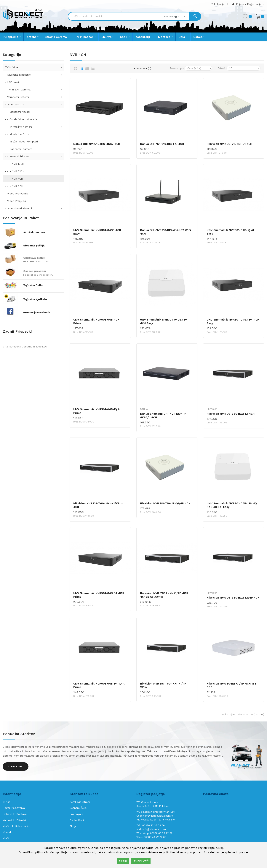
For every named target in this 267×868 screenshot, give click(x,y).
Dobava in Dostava (15, 814)
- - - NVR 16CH (15, 164)
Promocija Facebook (37, 312)
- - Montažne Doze (17, 134)
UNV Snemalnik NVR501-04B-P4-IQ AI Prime (99, 685)
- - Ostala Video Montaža (21, 119)
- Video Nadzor (35, 104)
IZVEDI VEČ (141, 861)
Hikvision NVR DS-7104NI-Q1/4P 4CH (165, 503)
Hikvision (212, 409)
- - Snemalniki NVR (35, 156)
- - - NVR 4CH (14, 179)
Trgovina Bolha (33, 285)
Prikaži (222, 68)
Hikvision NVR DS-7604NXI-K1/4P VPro (163, 685)
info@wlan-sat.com (154, 829)
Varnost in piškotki (14, 820)
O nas (7, 802)
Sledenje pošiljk (34, 246)
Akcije (73, 826)
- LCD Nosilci (13, 82)
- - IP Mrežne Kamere (35, 127)
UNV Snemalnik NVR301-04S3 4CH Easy (97, 232)
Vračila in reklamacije (16, 826)
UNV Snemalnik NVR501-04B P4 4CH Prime (99, 595)
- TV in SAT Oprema (35, 90)
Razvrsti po (177, 68)
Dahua (144, 409)
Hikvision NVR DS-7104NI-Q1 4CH (229, 144)
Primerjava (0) (143, 68)
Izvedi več (16, 766)
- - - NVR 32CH (15, 171)
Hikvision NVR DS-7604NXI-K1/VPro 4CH (98, 505)
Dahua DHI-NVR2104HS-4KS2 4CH (97, 144)
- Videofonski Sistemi (35, 208)
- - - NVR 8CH (14, 186)
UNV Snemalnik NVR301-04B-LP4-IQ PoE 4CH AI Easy (232, 505)
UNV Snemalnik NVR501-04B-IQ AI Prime (97, 411)
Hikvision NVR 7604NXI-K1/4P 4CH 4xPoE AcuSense (164, 595)
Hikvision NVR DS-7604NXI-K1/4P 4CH (233, 598)
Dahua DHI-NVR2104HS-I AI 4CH (162, 144)
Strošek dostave (34, 232)
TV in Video (35, 67)
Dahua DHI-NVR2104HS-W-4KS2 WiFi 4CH (166, 232)
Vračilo (7, 838)
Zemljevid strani (80, 802)
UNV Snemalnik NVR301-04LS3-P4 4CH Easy (164, 321)
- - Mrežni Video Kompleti (21, 142)
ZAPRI (123, 861)
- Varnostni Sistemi (35, 97)
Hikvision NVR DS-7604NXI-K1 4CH (231, 414)
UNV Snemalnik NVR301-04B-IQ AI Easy (230, 232)
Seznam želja (78, 808)
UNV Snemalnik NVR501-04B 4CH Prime (96, 321)
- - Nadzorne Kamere (19, 149)
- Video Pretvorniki (17, 194)
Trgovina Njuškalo (35, 299)
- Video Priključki (15, 201)
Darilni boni (77, 820)
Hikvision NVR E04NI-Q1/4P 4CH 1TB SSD (232, 685)
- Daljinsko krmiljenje (35, 75)
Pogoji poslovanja (14, 808)
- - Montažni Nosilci (17, 112)
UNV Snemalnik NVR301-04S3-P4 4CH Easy (233, 321)
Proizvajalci (77, 814)
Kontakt (8, 832)
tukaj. (220, 848)
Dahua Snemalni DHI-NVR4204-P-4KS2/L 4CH (164, 416)
